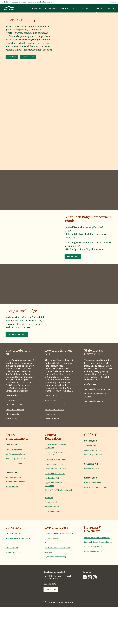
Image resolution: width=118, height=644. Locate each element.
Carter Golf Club (92, 448)
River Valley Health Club (56, 467)
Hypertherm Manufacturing (58, 565)
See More (12, 57)
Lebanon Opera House (16, 452)
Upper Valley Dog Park (55, 514)
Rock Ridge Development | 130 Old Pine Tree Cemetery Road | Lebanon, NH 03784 (28, 2)
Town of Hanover (53, 400)
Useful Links (28, 57)
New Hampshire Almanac (96, 404)
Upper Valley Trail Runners (58, 476)
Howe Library (51, 417)
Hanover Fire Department (57, 412)
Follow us (113, 2)
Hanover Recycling (54, 421)
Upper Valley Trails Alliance (58, 471)
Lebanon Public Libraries (17, 412)
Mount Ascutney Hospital (96, 555)
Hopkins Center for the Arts (18, 484)
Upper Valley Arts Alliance (18, 461)
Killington (50, 500)
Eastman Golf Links (93, 471)
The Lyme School (14, 556)
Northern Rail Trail (54, 481)
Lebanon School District (17, 536)
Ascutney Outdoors (54, 509)
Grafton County (13, 421)
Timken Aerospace (54, 548)
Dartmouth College (14, 560)
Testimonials (73, 256)
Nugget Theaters (13, 489)
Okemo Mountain (53, 505)
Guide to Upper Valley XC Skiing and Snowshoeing (57, 494)
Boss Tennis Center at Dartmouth (94, 491)
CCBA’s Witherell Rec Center (58, 462)
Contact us (51, 598)
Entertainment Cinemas (17, 466)
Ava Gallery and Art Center (18, 457)
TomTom (49, 560)
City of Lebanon (13, 400)
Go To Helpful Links (17, 334)
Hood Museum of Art (15, 480)
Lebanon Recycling (14, 417)
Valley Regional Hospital (96, 559)
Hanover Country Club (95, 485)
